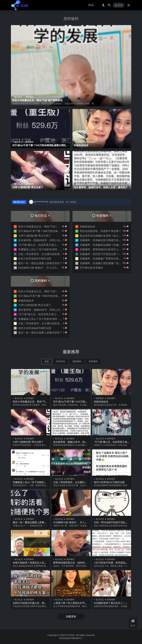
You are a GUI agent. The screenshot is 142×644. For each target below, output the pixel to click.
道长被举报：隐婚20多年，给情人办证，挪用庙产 (101, 187)
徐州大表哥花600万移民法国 (35, 258)
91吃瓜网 (70, 635)
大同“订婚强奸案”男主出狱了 (28, 187)
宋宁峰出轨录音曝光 (91, 268)
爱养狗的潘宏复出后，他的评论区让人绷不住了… (70, 564)
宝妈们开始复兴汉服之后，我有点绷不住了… (30, 604)
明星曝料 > (104, 215)
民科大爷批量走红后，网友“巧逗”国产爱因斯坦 (38, 100)
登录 (119, 5)
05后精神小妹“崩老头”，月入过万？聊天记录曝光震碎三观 (52, 268)
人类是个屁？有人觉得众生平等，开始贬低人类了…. (69, 604)
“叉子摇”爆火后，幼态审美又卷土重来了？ (43, 245)
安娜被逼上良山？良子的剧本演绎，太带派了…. (45, 249)
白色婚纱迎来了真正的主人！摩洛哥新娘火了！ (111, 604)
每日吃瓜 (18, 97)
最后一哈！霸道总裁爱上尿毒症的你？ (40, 263)
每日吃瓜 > (42, 215)
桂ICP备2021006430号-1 (71, 638)
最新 (47, 361)
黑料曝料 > (42, 280)
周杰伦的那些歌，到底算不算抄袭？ (100, 231)
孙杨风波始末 (81, 145)
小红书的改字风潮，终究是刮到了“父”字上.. (111, 564)
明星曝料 (80, 142)
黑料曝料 (71, 18)
